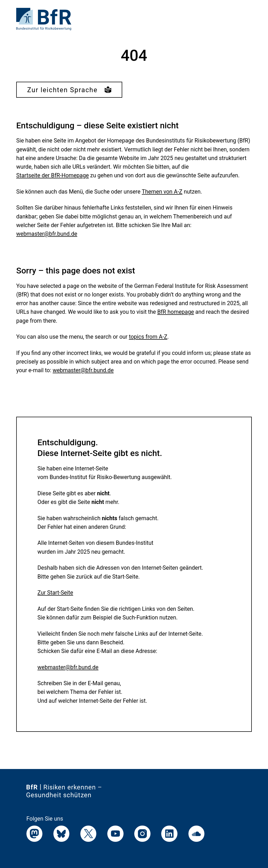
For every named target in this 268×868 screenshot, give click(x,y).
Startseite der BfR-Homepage (52, 175)
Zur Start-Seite (55, 593)
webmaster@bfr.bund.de (47, 234)
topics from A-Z (148, 337)
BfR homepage (176, 312)
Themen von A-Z (162, 192)
